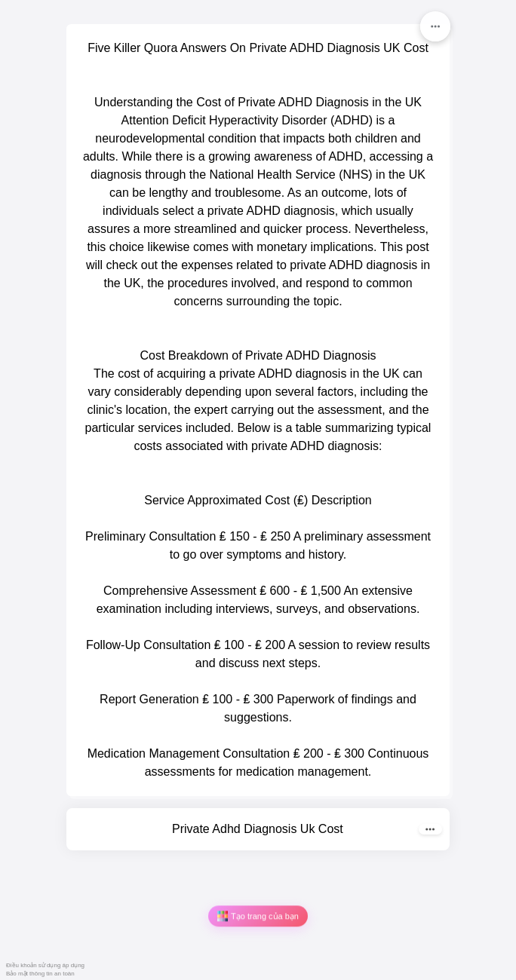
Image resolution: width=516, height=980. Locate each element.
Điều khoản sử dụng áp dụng (45, 965)
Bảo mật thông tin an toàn (40, 974)
